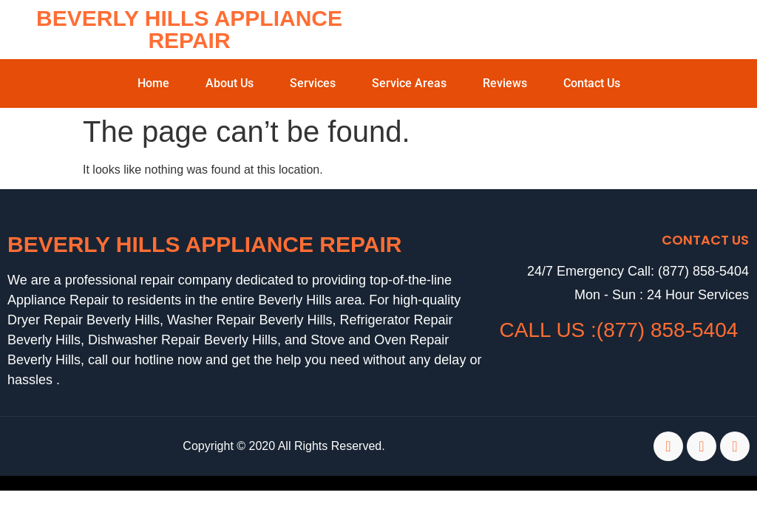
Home (153, 83)
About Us (230, 83)
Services (313, 83)
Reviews (505, 83)
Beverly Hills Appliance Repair (189, 29)
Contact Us (592, 83)
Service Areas (409, 83)
